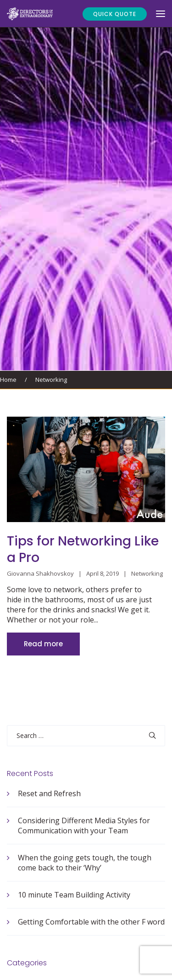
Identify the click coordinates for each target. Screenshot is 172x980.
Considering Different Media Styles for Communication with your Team (84, 826)
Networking (51, 380)
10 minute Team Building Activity (74, 895)
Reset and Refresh (49, 793)
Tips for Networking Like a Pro (83, 549)
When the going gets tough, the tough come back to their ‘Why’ (85, 863)
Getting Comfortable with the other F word (91, 922)
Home (8, 380)
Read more (43, 644)
